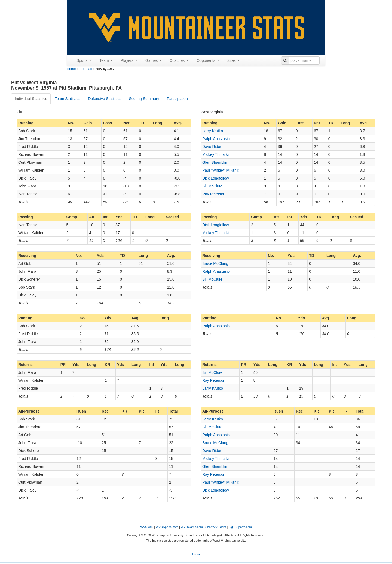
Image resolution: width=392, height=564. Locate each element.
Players (129, 60)
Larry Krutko (213, 131)
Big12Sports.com (240, 527)
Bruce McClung (215, 263)
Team (106, 60)
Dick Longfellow (216, 178)
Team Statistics (68, 99)
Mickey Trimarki (215, 154)
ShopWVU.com (216, 527)
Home (71, 69)
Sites (233, 60)
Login (196, 554)
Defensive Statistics (105, 99)
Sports (84, 60)
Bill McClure (212, 186)
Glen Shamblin (215, 162)
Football (86, 69)
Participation (177, 99)
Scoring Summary (144, 99)
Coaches (179, 60)
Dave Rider (212, 147)
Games (153, 60)
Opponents (208, 60)
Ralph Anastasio (216, 139)
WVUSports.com (167, 527)
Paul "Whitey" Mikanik (221, 170)
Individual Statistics (31, 99)
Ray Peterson (214, 194)
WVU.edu (147, 527)
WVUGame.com (192, 527)
